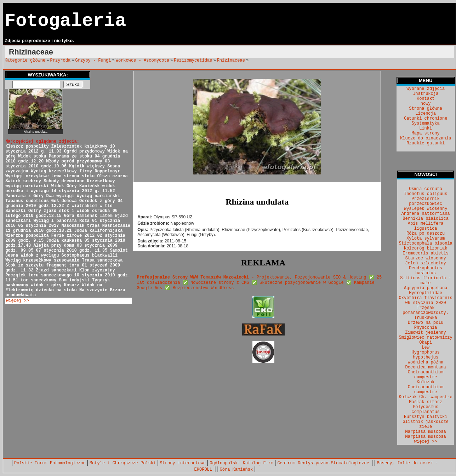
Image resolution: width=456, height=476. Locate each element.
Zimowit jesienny (426, 333)
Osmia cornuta (426, 189)
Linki (426, 128)
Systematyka (426, 124)
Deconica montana (426, 367)
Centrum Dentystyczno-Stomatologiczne (324, 463)
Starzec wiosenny (426, 258)
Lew (426, 348)
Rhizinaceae (231, 61)
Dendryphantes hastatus (426, 271)
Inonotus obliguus (426, 194)
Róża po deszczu (426, 234)
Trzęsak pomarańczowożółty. (426, 310)
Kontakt (426, 99)
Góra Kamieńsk (236, 470)
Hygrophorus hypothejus (426, 355)
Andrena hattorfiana (426, 214)
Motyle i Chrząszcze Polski (123, 463)
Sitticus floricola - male (426, 281)
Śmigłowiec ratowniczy (426, 338)
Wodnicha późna (426, 362)
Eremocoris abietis (426, 253)
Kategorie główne (25, 61)
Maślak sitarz (426, 402)
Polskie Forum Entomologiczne (50, 463)
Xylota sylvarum (426, 239)
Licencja (426, 114)
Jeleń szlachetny (426, 263)
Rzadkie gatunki (426, 143)
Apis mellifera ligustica (426, 226)
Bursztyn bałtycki (426, 417)
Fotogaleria (65, 21)
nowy (426, 104)
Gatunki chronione (426, 119)
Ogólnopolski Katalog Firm (241, 463)
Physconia (426, 328)
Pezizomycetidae (193, 61)
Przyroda (61, 61)
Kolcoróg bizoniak (426, 248)
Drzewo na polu (426, 323)
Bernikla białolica (426, 219)
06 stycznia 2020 (426, 303)
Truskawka (426, 318)
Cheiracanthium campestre (426, 375)
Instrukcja (426, 94)
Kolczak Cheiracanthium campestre (426, 387)
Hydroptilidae (426, 293)
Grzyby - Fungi (93, 61)
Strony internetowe (183, 463)
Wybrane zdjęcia (426, 89)
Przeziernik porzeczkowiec (426, 201)
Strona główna (426, 109)
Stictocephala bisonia (426, 243)
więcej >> (18, 301)
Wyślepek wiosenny (426, 209)
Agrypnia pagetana (426, 288)
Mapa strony (426, 133)
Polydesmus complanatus (426, 409)
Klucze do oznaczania (426, 138)
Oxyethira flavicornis (426, 298)
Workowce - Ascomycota (142, 61)
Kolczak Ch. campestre (426, 397)
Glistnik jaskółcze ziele (426, 424)
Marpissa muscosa (426, 432)
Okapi (426, 343)
